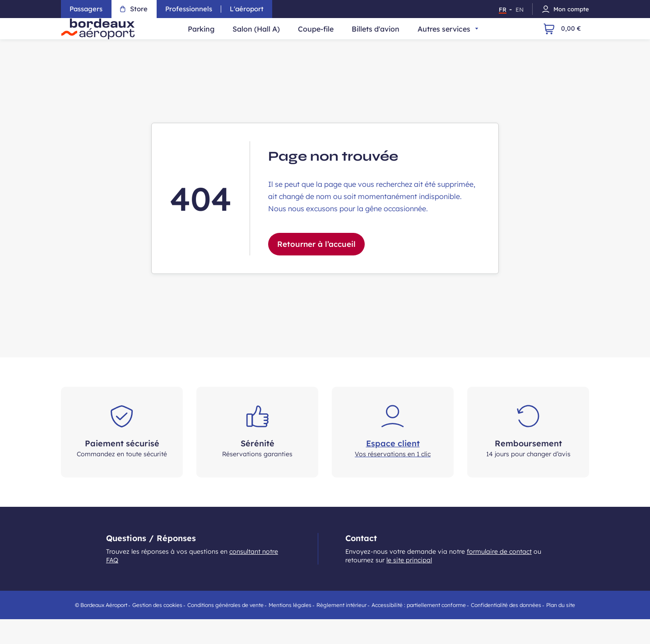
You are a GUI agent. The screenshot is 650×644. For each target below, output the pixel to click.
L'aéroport (251, 9)
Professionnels (192, 9)
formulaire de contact (499, 576)
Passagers (87, 9)
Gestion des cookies (157, 630)
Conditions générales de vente (225, 630)
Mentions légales (290, 630)
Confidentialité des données (506, 630)
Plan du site (561, 630)
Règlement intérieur (341, 630)
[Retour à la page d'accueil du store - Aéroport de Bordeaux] (108, 41)
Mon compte (565, 9)
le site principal (409, 585)
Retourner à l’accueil (316, 269)
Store (136, 9)
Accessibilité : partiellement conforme (419, 630)
